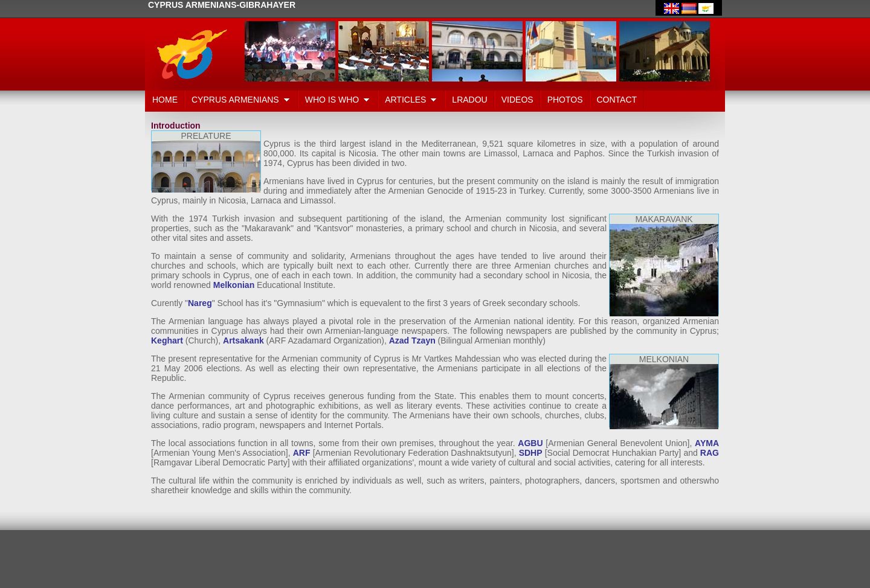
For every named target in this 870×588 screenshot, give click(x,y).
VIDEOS (517, 100)
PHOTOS (565, 100)
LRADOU (469, 100)
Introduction (176, 126)
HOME (165, 100)
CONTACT (617, 100)
